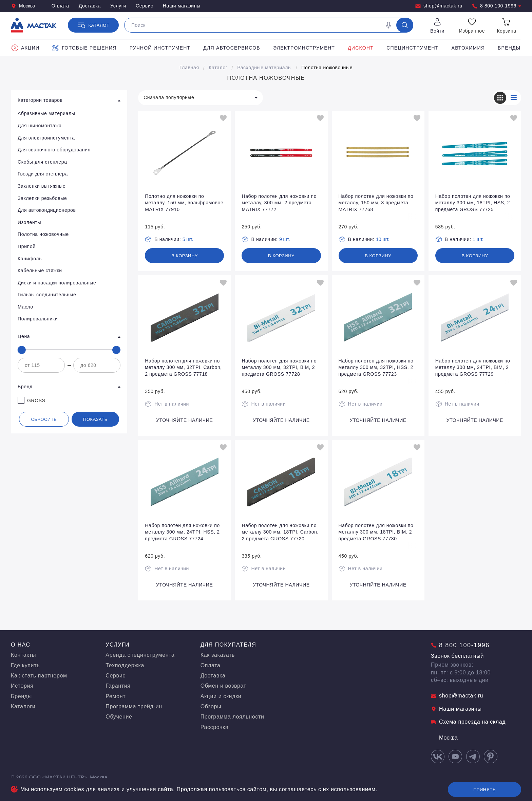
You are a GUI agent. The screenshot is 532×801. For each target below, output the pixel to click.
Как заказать (218, 655)
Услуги (118, 6)
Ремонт (116, 696)
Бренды (509, 48)
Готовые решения (84, 48)
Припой (27, 246)
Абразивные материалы (46, 113)
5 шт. (188, 239)
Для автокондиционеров (47, 210)
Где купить (25, 665)
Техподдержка (125, 665)
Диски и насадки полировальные (57, 283)
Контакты (23, 655)
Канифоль (30, 259)
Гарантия (118, 686)
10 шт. (383, 239)
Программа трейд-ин (134, 706)
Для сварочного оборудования (54, 150)
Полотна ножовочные (327, 68)
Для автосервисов (232, 48)
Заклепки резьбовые (42, 198)
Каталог (218, 68)
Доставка (90, 6)
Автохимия (468, 48)
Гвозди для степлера (43, 174)
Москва (23, 6)
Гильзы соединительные (47, 295)
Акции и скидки (221, 696)
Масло (25, 307)
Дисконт (361, 48)
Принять (484, 790)
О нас (21, 645)
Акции (25, 48)
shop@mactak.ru (439, 6)
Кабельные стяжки (40, 271)
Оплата (60, 6)
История (22, 686)
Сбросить (44, 419)
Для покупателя (229, 645)
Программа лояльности (232, 717)
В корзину (185, 256)
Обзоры (211, 706)
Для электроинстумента (46, 138)
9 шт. (285, 239)
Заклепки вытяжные (42, 186)
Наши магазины (182, 6)
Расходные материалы (264, 68)
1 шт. (478, 239)
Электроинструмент (304, 48)
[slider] (22, 350)
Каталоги (23, 706)
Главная (189, 68)
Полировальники (38, 319)
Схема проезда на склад (468, 722)
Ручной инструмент (160, 48)
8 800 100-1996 (497, 6)
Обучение (119, 717)
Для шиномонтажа (40, 126)
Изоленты (29, 222)
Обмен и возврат (223, 686)
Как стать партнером (39, 676)
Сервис (145, 6)
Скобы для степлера (42, 162)
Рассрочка (215, 727)
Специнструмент (412, 48)
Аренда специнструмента (140, 655)
